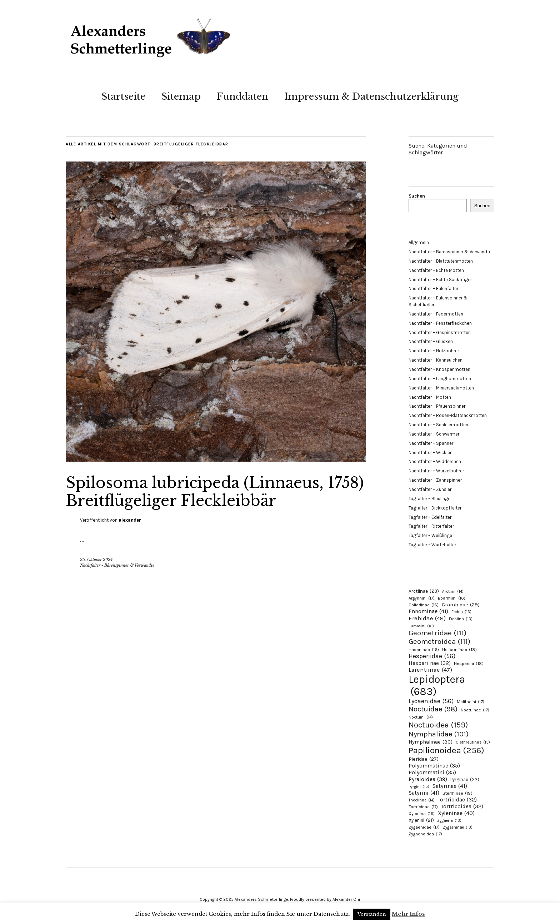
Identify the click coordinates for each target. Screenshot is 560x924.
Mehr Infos (408, 914)
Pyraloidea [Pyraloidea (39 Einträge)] (428, 779)
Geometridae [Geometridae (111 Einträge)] (437, 633)
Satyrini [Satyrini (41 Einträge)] (424, 793)
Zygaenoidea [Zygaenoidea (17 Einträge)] (425, 834)
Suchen (417, 196)
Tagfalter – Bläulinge (429, 499)
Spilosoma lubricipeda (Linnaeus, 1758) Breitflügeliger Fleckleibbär (215, 492)
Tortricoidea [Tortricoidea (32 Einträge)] (462, 806)
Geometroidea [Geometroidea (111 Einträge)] (439, 641)
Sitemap (181, 96)
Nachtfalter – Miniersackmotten (441, 388)
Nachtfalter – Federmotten (436, 314)
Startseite (123, 96)
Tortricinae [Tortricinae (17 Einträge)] (423, 807)
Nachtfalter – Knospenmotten (439, 369)
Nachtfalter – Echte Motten (436, 270)
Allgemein (419, 242)
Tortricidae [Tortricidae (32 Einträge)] (457, 800)
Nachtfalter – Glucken (431, 341)
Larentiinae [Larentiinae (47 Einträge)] (430, 670)
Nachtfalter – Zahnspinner (435, 480)
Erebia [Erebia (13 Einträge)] (461, 612)
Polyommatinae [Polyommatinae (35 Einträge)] (434, 766)
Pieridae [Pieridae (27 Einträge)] (424, 759)
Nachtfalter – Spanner (431, 443)
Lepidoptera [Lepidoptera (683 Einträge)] (437, 685)
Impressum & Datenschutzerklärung (371, 96)
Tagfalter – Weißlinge (430, 535)
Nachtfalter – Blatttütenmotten (441, 261)
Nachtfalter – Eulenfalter (433, 289)
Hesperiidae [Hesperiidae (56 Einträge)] (432, 656)
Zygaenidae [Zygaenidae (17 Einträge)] (424, 827)
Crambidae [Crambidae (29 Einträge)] (461, 605)
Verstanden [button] (372, 914)
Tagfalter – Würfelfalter (432, 545)
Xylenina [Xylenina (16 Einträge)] (422, 814)
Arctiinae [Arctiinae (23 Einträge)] (424, 591)
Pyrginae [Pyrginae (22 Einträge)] (465, 779)
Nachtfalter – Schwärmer (434, 434)
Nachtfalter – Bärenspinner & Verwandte (450, 252)
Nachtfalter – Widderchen (435, 461)
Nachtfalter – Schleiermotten (438, 425)
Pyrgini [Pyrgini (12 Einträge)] (419, 787)
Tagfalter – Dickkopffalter (435, 508)
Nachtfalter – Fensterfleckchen (440, 323)
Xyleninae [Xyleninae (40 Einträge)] (456, 813)
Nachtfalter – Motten (430, 397)
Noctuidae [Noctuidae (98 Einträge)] (433, 709)
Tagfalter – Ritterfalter (431, 526)
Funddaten (242, 96)
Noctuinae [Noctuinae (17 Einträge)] (475, 710)
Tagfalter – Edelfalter (430, 517)
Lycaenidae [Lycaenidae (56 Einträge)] (431, 701)
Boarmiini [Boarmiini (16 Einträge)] (452, 598)
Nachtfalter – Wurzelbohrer (436, 471)
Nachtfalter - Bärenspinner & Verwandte (117, 565)
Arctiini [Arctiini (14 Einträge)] (453, 592)
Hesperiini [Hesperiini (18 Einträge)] (469, 664)
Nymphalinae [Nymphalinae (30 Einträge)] (431, 742)
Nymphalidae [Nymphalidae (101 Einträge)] (439, 734)
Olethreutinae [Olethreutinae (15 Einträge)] (473, 742)
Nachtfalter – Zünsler (430, 489)
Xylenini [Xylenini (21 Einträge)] (421, 820)
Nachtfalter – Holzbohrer (434, 351)
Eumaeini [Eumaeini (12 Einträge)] (421, 626)
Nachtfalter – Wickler (430, 453)
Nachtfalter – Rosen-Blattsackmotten (448, 415)
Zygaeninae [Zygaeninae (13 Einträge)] (458, 827)
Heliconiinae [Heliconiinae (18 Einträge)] (459, 650)
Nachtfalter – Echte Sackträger (440, 280)
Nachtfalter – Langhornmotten (440, 379)
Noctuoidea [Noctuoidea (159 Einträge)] (438, 725)
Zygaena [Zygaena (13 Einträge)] (449, 821)
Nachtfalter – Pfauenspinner (437, 406)
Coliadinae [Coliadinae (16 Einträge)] (424, 605)
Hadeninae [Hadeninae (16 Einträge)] (424, 650)
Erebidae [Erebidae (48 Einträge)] (427, 618)
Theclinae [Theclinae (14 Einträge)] (422, 800)
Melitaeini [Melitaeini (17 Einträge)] (471, 702)
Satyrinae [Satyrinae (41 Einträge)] (450, 786)
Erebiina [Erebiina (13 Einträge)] (461, 619)
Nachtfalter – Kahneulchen (436, 360)
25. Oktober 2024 (96, 560)
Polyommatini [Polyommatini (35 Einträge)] (432, 773)
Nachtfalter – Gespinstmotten (440, 332)
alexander (130, 520)
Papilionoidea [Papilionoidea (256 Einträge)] (446, 750)
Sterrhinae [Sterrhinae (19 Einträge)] (457, 793)
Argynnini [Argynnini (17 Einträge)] (422, 598)
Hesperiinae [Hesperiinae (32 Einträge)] (430, 663)
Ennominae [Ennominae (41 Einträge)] (428, 611)
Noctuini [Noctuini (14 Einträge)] (421, 717)
